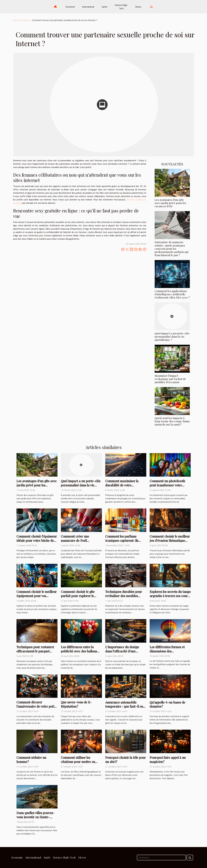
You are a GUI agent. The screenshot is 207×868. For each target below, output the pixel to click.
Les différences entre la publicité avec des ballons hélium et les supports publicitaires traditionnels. (80, 653)
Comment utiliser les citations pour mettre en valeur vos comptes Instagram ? (78, 764)
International (88, 7)
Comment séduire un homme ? (31, 759)
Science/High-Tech (121, 7)
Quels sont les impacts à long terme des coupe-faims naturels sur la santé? (172, 421)
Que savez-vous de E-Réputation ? (76, 704)
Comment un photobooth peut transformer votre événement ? (167, 485)
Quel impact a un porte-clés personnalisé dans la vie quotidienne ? (172, 336)
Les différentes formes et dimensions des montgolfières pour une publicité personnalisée (167, 653)
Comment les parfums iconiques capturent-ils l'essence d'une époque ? (122, 540)
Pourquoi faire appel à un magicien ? (168, 759)
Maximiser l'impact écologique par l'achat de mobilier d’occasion (170, 379)
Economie (70, 7)
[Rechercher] (161, 858)
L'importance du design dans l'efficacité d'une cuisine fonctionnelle (122, 651)
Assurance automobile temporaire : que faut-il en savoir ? (124, 706)
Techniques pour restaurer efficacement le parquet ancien (35, 651)
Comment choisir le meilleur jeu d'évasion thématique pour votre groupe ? (170, 540)
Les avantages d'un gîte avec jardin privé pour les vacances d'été (170, 203)
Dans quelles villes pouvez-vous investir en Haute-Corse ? (36, 817)
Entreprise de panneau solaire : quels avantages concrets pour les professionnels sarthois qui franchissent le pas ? (172, 248)
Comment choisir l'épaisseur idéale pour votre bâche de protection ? (37, 540)
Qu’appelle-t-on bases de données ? (167, 704)
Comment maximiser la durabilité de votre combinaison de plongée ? (124, 485)
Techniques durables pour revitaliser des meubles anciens (124, 596)
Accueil (16, 20)
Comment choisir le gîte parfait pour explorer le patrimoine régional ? (78, 596)
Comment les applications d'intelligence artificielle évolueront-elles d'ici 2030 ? (172, 294)
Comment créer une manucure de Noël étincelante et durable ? (77, 540)
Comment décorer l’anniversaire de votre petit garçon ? (36, 706)
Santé (104, 7)
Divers (138, 7)
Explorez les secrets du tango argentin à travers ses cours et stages (170, 596)
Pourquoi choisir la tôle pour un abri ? (125, 759)
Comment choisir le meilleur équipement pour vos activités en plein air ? (37, 596)
